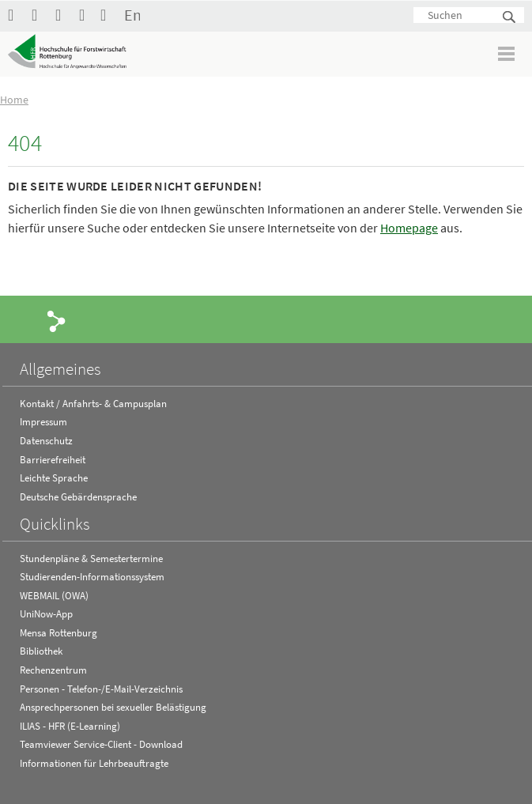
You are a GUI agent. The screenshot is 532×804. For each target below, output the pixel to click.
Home (14, 100)
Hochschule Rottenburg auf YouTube (40, 15)
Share (57, 320)
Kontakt (108, 15)
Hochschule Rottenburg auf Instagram (63, 15)
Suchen (510, 18)
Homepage (409, 228)
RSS (87, 15)
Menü (507, 53)
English (132, 15)
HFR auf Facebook (16, 15)
